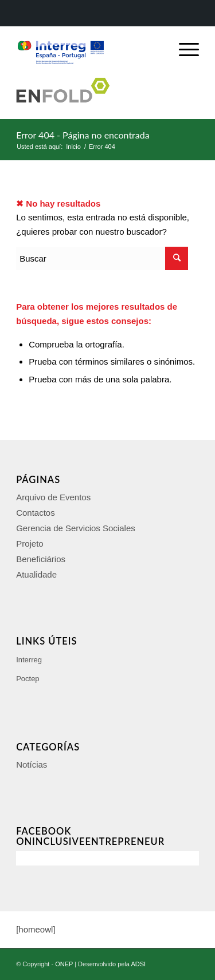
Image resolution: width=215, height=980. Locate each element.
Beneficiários (41, 559)
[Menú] (183, 50)
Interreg (29, 660)
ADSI (138, 964)
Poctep (28, 679)
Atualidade (36, 574)
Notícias (32, 764)
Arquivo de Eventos (53, 497)
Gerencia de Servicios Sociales (76, 528)
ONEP (64, 964)
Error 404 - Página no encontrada (83, 135)
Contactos (36, 513)
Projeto (30, 544)
